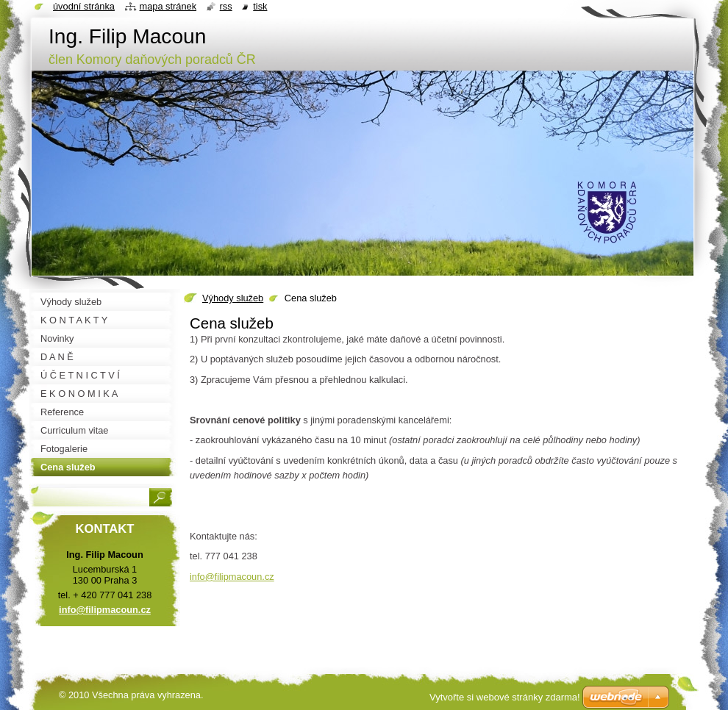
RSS (226, 6)
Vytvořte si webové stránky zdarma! (505, 697)
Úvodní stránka (84, 6)
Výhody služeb (233, 298)
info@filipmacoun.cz (232, 577)
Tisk (260, 6)
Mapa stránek (168, 6)
